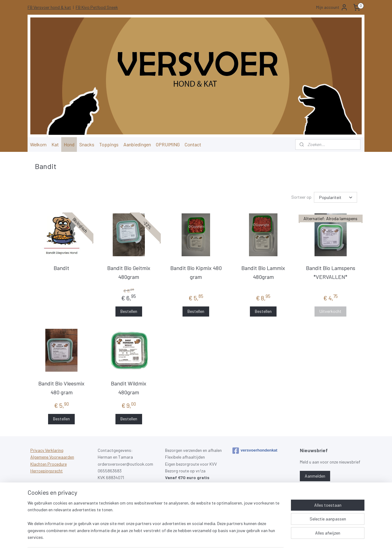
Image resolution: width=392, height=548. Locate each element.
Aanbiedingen (137, 144)
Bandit (61, 268)
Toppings (109, 144)
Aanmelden (315, 476)
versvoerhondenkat (255, 451)
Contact (193, 144)
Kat (55, 144)
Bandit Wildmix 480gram (129, 388)
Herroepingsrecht (47, 471)
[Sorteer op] (335, 197)
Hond (69, 144)
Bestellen (129, 311)
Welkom (38, 144)
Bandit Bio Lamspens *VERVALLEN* (331, 272)
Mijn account (332, 7)
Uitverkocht (330, 311)
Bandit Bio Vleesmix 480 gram (61, 388)
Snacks (87, 144)
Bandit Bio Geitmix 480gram (129, 272)
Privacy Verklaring (47, 450)
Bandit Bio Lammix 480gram (263, 272)
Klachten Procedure (49, 464)
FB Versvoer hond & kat (49, 7)
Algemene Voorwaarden (52, 457)
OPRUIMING (168, 144)
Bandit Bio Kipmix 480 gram (196, 272)
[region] (156, 524)
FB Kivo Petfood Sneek (97, 7)
